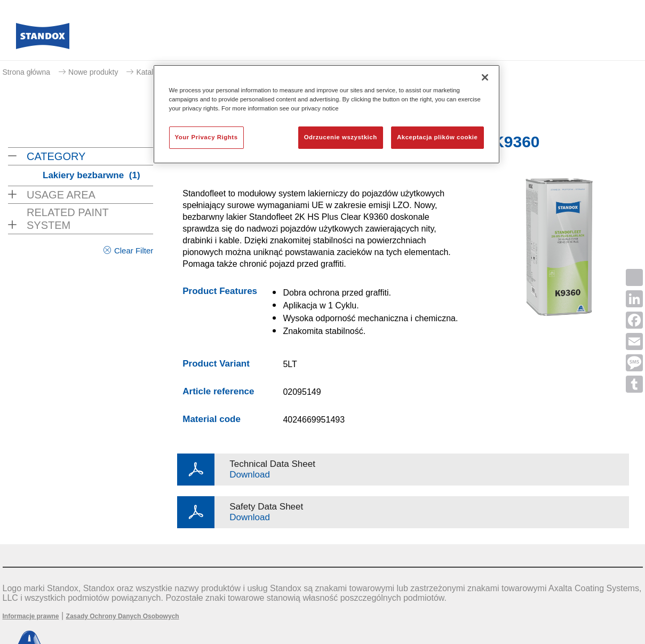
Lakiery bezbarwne (91, 175)
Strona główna (27, 72)
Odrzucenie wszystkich (341, 137)
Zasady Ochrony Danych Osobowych (123, 616)
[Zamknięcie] (485, 77)
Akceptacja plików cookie (437, 137)
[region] (327, 114)
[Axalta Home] (43, 39)
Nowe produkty (93, 72)
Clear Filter (134, 251)
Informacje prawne (31, 616)
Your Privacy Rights (206, 137)
